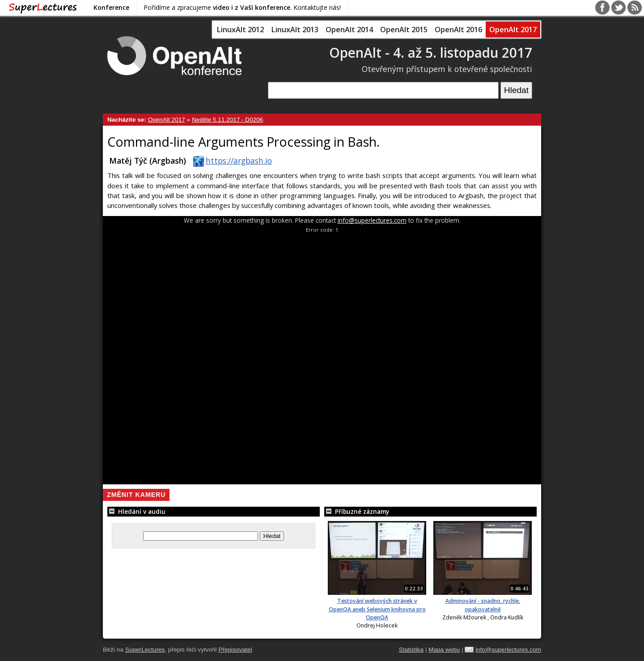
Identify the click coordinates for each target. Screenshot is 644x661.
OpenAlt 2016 (458, 30)
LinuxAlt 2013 (295, 30)
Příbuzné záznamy (357, 511)
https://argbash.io (231, 161)
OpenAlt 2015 (404, 30)
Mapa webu (444, 650)
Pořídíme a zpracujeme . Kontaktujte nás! (242, 7)
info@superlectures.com (372, 220)
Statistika (411, 650)
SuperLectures (145, 650)
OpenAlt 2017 (513, 30)
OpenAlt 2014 (349, 30)
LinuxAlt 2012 (240, 30)
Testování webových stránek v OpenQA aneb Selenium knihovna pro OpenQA (377, 609)
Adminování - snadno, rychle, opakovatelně (483, 605)
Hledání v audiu (136, 511)
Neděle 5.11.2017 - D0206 (227, 120)
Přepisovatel (235, 650)
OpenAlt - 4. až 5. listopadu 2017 (431, 53)
